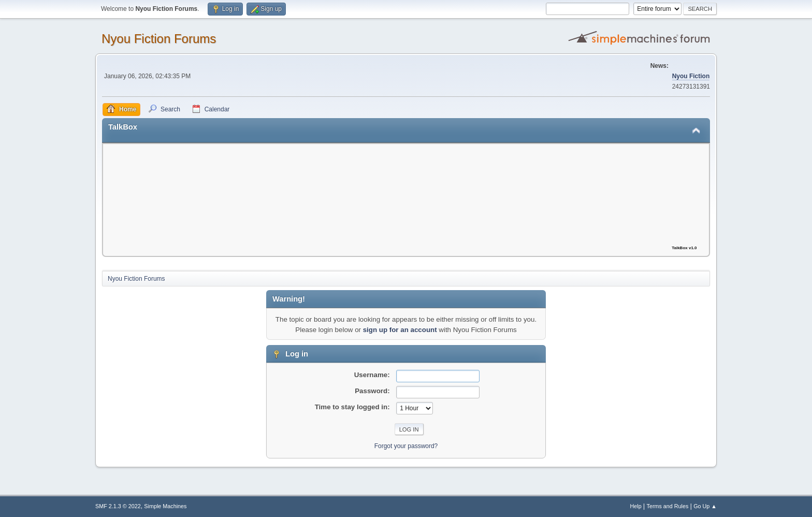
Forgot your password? (406, 446)
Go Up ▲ (705, 506)
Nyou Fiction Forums (159, 39)
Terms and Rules (668, 506)
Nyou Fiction (691, 76)
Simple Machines (165, 506)
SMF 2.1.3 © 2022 (118, 506)
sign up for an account (400, 330)
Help (636, 506)
